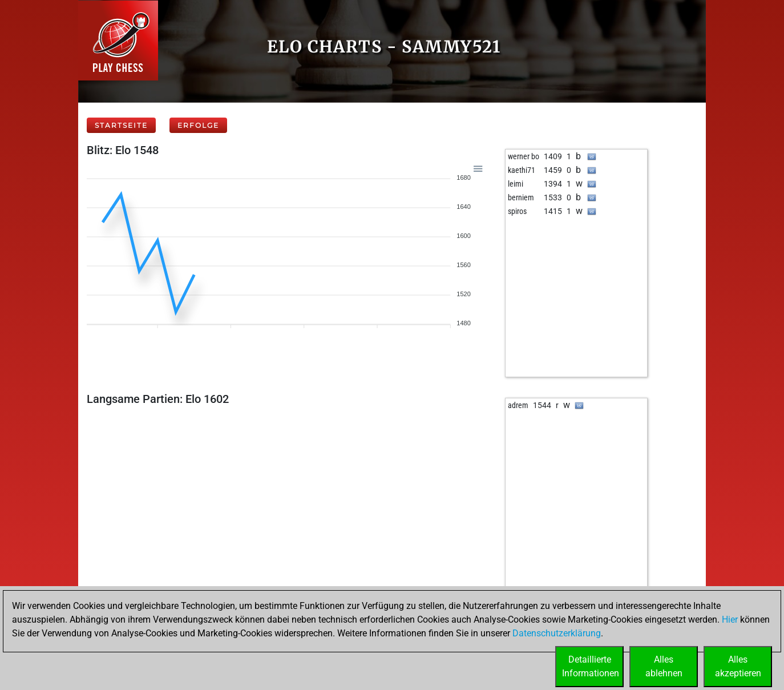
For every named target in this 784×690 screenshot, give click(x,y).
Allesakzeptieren (738, 666)
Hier (730, 620)
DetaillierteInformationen (591, 666)
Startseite (121, 125)
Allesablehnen (664, 666)
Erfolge (198, 125)
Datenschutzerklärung (557, 633)
